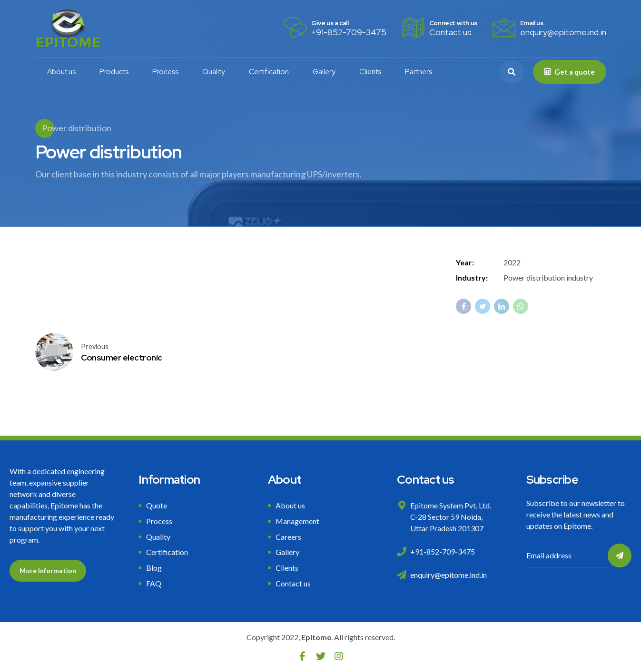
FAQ (154, 583)
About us (61, 72)
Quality (214, 72)
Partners (419, 72)
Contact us (293, 583)
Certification (269, 72)
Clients (370, 72)
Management (297, 521)
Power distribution (77, 128)
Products (114, 72)
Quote (157, 505)
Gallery (324, 72)
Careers (288, 537)
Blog (154, 568)
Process (165, 72)
